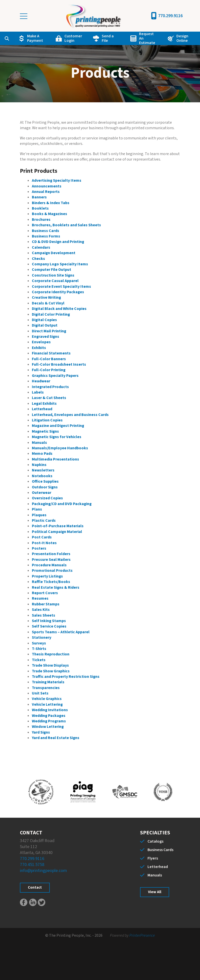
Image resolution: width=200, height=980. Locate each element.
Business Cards (46, 231)
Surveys (39, 643)
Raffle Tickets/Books (51, 582)
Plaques (39, 515)
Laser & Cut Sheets (49, 398)
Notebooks (42, 476)
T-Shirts (39, 649)
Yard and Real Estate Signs (56, 738)
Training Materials (48, 682)
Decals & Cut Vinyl (48, 303)
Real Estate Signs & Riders (56, 587)
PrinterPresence (142, 935)
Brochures (41, 220)
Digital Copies (44, 320)
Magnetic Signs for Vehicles (57, 437)
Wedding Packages (49, 716)
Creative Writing (46, 297)
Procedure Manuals (49, 565)
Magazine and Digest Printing (58, 426)
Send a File (108, 38)
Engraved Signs (46, 337)
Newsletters (43, 470)
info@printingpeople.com (43, 871)
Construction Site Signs (53, 275)
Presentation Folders (51, 554)
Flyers (153, 858)
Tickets (39, 660)
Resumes (40, 598)
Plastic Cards (44, 520)
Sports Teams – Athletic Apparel (61, 632)
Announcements (47, 186)
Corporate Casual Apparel (55, 281)
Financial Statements (51, 353)
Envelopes (41, 342)
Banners (39, 197)
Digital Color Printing (51, 314)
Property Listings (47, 576)
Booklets (40, 208)
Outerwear (42, 493)
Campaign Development (54, 253)
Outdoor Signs (45, 487)
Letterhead (42, 409)
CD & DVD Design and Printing (58, 242)
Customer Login (73, 38)
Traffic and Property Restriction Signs (66, 677)
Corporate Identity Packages (58, 292)
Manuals (39, 443)
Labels (38, 392)
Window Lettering (48, 727)
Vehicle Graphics (47, 699)
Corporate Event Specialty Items (61, 287)
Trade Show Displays (50, 665)
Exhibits (39, 348)
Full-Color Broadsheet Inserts (59, 364)
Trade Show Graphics (51, 671)
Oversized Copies (47, 498)
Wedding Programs (49, 721)
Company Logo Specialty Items (60, 264)
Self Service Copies (49, 626)
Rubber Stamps (46, 604)
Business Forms (46, 236)
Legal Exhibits (44, 404)
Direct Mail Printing (49, 331)
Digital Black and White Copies (59, 309)
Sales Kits (41, 610)
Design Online (182, 38)
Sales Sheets (44, 615)
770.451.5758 (32, 865)
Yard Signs (41, 732)
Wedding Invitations (50, 710)
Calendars (41, 247)
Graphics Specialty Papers (55, 376)
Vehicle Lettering (47, 704)
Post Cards (42, 537)
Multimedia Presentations (55, 459)
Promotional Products (52, 571)
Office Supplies (45, 481)
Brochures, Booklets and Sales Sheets (66, 225)
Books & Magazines (50, 214)
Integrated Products (50, 387)
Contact (35, 888)
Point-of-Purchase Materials (58, 526)
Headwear (41, 381)
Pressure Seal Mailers (51, 560)
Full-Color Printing (49, 370)
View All (155, 892)
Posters (39, 548)
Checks (38, 259)
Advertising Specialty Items (57, 180)
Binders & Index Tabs (51, 203)
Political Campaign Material (57, 532)
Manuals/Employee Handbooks (60, 448)
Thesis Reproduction (51, 654)
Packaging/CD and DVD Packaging (62, 504)
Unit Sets (40, 693)
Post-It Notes (44, 543)
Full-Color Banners (49, 359)
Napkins (39, 465)
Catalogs (155, 841)
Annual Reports (46, 192)
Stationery (42, 637)
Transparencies (46, 688)
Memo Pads (42, 454)
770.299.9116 (170, 16)
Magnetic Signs (45, 431)
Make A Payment (35, 38)
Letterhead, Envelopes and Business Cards (70, 415)
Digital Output (45, 325)
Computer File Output (51, 270)
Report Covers (45, 593)
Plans (37, 509)
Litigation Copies (47, 420)
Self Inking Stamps (49, 621)
